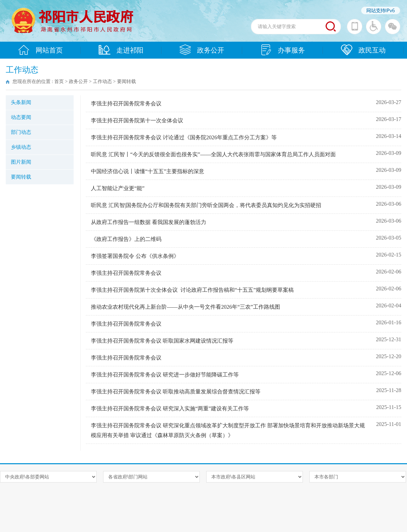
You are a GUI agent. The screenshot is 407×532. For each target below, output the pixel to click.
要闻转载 (21, 177)
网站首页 (40, 50)
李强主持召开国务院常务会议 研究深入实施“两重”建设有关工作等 (170, 408)
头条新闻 (21, 102)
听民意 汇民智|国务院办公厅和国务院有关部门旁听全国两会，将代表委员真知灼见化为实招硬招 (206, 205)
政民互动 (363, 50)
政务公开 (202, 50)
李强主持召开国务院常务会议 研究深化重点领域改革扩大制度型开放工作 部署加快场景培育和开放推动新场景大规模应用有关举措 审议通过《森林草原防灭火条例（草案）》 (228, 430)
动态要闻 (21, 117)
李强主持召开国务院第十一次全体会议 (137, 120)
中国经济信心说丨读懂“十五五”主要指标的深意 (148, 171)
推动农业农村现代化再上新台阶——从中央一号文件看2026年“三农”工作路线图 (186, 307)
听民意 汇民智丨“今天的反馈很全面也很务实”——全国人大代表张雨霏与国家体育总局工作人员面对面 (213, 154)
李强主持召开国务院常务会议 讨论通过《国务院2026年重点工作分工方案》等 (184, 137)
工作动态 (102, 81)
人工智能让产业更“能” (118, 188)
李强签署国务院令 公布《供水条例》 (135, 256)
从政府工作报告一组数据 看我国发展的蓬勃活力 (149, 222)
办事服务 (283, 50)
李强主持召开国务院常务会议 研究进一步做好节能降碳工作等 (165, 375)
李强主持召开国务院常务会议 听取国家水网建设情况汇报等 (162, 341)
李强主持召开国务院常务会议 (126, 104)
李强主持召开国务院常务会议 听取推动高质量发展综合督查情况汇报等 (176, 392)
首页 (59, 81)
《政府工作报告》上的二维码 (126, 239)
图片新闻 (21, 162)
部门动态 (21, 132)
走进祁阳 (121, 50)
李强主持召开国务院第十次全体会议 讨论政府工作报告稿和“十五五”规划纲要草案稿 (192, 290)
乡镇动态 (21, 147)
